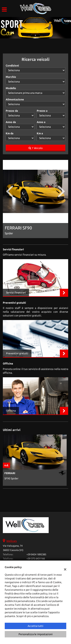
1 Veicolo (36, 148)
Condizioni (12, 66)
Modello (11, 88)
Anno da (11, 122)
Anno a (41, 122)
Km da (10, 133)
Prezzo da (12, 111)
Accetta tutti (35, 626)
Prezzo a (42, 111)
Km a (40, 133)
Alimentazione (15, 99)
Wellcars (12, 541)
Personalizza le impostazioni (36, 634)
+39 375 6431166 (36, 559)
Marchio (11, 77)
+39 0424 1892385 (36, 554)
